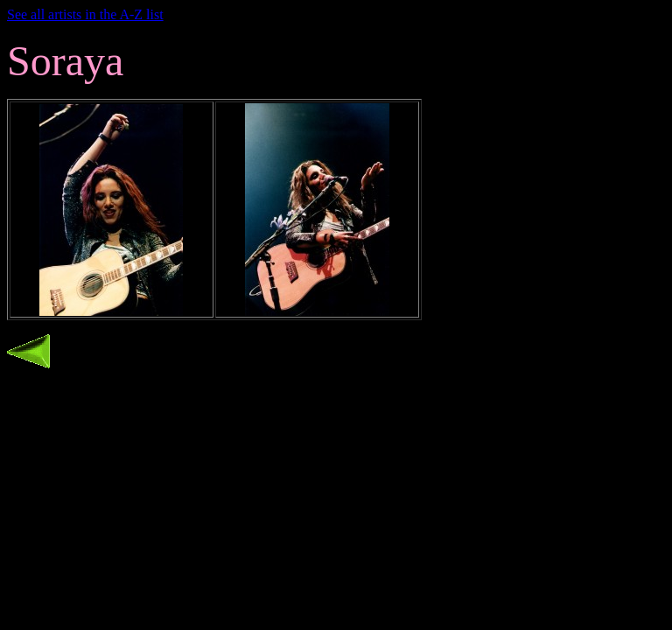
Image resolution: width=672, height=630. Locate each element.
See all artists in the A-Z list (85, 14)
